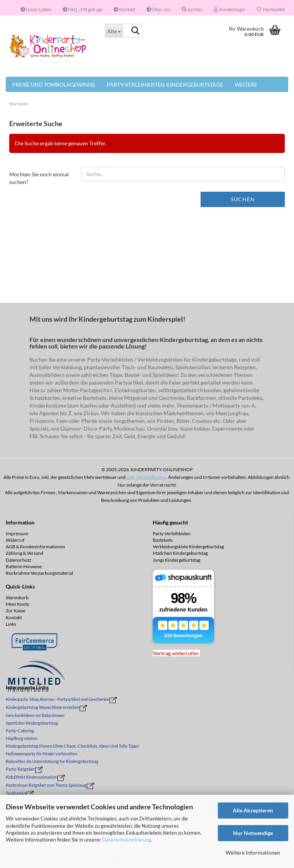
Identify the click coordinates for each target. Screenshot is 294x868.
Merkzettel (271, 9)
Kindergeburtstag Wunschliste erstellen (42, 707)
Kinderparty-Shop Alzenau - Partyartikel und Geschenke (57, 699)
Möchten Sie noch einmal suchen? (39, 178)
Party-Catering (20, 731)
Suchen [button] (192, 9)
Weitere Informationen (253, 852)
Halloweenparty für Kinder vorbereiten (42, 754)
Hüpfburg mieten (21, 738)
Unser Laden (36, 9)
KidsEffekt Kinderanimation (31, 777)
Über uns (158, 9)
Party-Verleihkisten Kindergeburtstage (165, 85)
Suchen (243, 199)
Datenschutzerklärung (127, 840)
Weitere (246, 85)
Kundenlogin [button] (229, 9)
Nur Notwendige (253, 833)
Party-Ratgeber (20, 769)
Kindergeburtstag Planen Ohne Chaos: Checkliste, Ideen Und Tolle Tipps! (73, 746)
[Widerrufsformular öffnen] (176, 653)
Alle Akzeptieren (253, 810)
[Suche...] (114, 31)
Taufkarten (16, 793)
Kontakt (124, 9)
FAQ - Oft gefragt (82, 9)
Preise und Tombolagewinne (54, 85)
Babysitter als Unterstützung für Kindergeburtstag (52, 761)
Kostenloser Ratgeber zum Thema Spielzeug (46, 785)
